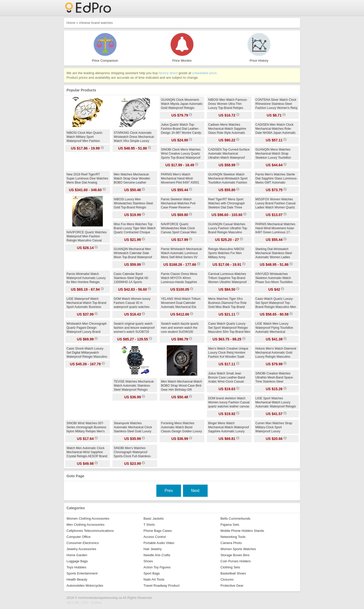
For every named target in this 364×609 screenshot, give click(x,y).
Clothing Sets (230, 567)
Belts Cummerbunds (236, 519)
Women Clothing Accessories (88, 519)
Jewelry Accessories (81, 549)
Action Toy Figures (157, 567)
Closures (227, 579)
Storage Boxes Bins (235, 555)
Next (195, 491)
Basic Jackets (153, 519)
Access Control (154, 537)
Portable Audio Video (159, 543)
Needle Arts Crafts (157, 555)
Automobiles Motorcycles (85, 586)
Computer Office (78, 537)
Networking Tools (233, 537)
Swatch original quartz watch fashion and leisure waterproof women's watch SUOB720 (134, 328)
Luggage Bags (77, 561)
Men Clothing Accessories (86, 525)
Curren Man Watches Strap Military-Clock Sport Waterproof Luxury (274, 427)
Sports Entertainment (82, 573)
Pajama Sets (230, 525)
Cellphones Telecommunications (90, 531)
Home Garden (77, 555)
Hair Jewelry (153, 549)
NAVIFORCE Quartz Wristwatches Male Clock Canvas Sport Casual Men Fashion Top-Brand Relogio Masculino (179, 232)
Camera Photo (231, 543)
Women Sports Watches (238, 549)
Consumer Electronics (83, 543)
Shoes (148, 561)
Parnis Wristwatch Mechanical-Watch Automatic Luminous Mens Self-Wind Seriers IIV (182, 253)
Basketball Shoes (233, 573)
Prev (169, 491)
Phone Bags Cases (158, 531)
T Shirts (149, 525)
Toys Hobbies (76, 567)
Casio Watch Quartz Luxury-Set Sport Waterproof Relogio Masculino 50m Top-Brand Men (229, 328)
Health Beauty (77, 579)
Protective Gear (232, 586)
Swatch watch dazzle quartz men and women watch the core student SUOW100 (180, 328)
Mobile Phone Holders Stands (242, 531)
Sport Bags (152, 573)
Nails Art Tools (154, 579)
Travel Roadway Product (161, 586)
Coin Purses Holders (236, 561)
